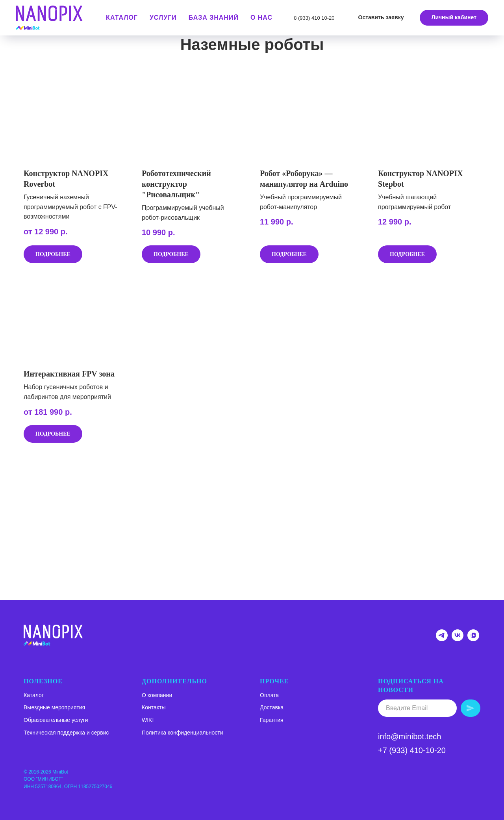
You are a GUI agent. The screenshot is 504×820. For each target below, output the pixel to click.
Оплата (269, 695)
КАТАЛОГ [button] (122, 18)
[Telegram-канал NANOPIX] (442, 639)
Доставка (272, 707)
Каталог (34, 695)
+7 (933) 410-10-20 (412, 750)
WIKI (148, 720)
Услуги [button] (163, 18)
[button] (381, 18)
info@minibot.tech (409, 737)
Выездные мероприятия (54, 707)
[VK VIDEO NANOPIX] (473, 639)
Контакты (154, 707)
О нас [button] (261, 18)
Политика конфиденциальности (183, 733)
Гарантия (272, 720)
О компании (157, 695)
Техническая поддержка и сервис (66, 733)
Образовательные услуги (56, 720)
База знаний (214, 18)
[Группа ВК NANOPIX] (458, 639)
